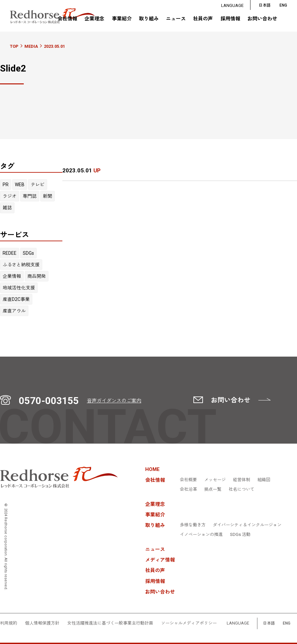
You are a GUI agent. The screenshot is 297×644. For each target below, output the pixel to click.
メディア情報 (160, 560)
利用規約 (9, 623)
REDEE (10, 253)
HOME (152, 469)
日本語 (265, 5)
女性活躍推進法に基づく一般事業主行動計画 (110, 623)
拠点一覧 (213, 489)
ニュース (176, 19)
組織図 (264, 480)
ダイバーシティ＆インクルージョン (247, 525)
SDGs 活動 (240, 535)
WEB (20, 185)
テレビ (38, 185)
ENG (287, 623)
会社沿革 (188, 489)
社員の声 (203, 19)
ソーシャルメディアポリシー (189, 623)
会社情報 (67, 19)
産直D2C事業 (16, 299)
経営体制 (242, 480)
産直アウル (14, 311)
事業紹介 (122, 19)
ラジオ (10, 196)
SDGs (28, 253)
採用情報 (230, 19)
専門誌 (30, 196)
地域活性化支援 (19, 288)
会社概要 (188, 480)
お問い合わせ (262, 19)
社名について (242, 489)
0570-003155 (49, 401)
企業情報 (12, 276)
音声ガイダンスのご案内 (114, 401)
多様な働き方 (193, 525)
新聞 (48, 196)
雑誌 (7, 208)
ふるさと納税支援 (21, 265)
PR (6, 185)
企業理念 (94, 19)
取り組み (149, 19)
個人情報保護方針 (42, 623)
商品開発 (37, 276)
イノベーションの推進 (201, 535)
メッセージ (215, 480)
